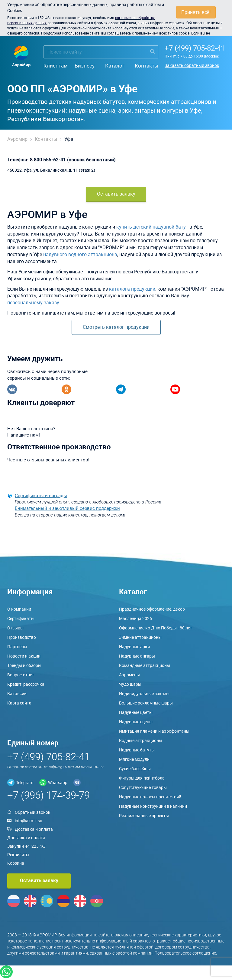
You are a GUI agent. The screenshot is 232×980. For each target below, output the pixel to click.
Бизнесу (85, 66)
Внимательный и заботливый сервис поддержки (67, 508)
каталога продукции (132, 289)
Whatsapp (58, 782)
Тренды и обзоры (24, 665)
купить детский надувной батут (152, 227)
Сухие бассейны (135, 769)
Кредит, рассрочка (26, 684)
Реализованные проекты (144, 815)
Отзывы (15, 628)
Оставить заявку (116, 194)
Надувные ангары (137, 656)
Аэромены (129, 675)
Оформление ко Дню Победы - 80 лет (156, 628)
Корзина (16, 863)
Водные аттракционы (141, 740)
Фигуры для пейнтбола (142, 778)
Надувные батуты (137, 750)
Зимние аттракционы (140, 637)
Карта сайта (19, 703)
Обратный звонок (33, 812)
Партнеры (17, 647)
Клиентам (56, 66)
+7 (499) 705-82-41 (195, 48)
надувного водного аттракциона (80, 254)
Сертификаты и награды (41, 495)
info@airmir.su (29, 821)
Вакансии (17, 693)
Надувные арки (134, 647)
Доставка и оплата (34, 829)
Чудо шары (130, 684)
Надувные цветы (136, 712)
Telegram (25, 782)
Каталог (115, 66)
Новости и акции (24, 656)
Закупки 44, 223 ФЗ (26, 846)
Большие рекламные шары (146, 703)
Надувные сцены (136, 722)
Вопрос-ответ (21, 675)
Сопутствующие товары (143, 787)
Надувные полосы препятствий (150, 797)
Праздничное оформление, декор (152, 609)
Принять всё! (196, 12)
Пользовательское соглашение (185, 953)
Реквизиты (18, 855)
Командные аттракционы (145, 665)
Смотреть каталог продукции (116, 327)
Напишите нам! (24, 435)
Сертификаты (21, 618)
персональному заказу (33, 302)
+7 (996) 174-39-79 (48, 795)
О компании (19, 609)
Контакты (147, 66)
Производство (22, 637)
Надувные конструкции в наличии (153, 806)
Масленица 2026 (135, 618)
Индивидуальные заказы (144, 693)
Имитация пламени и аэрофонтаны (154, 731)
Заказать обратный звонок (192, 65)
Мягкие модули (134, 759)
